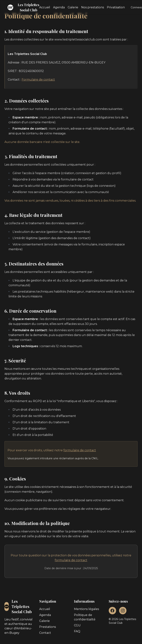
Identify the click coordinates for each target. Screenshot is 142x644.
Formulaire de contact (38, 80)
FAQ (77, 631)
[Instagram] (123, 611)
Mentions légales (86, 609)
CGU (77, 625)
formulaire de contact (80, 450)
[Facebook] (112, 611)
